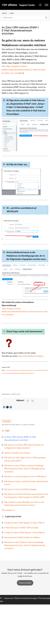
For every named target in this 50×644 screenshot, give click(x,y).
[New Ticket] (25, 583)
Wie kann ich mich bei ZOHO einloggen (20, 489)
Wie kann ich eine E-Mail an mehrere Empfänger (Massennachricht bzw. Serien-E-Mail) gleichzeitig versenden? (25, 468)
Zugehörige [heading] (13, 516)
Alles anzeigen (8, 510)
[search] (25, 18)
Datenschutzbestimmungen (26, 598)
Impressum (9, 598)
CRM (12, 13)
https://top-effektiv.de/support (31, 356)
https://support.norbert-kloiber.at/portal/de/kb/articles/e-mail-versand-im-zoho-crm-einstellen (24, 70)
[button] (40, 5)
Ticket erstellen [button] (25, 583)
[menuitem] (40, 5)
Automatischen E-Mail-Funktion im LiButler (22, 537)
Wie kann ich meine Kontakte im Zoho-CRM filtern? (25, 476)
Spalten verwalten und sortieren (17, 453)
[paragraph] (25, 214)
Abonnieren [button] (7, 421)
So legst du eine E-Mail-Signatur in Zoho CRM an (24, 523)
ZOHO (4, 13)
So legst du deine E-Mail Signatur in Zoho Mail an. (25, 532)
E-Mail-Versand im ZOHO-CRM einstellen (21, 528)
